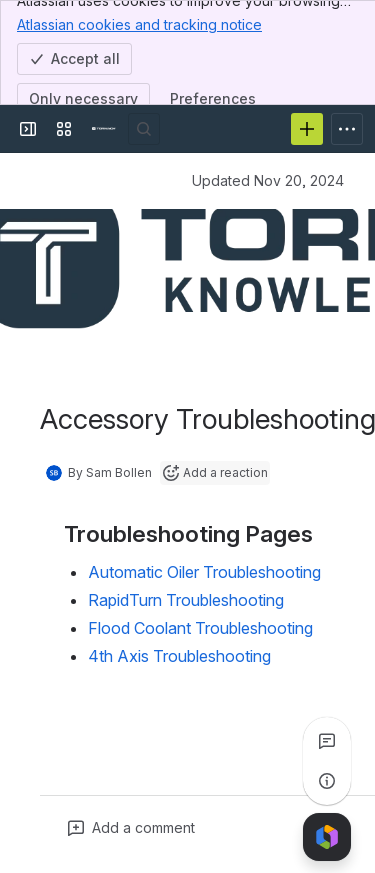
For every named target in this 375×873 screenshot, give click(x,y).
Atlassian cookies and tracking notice (139, 24)
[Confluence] (104, 129)
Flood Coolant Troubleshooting (200, 628)
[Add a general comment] (131, 828)
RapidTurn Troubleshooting (186, 600)
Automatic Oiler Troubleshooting (204, 572)
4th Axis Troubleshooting (179, 656)
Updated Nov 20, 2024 (268, 180)
